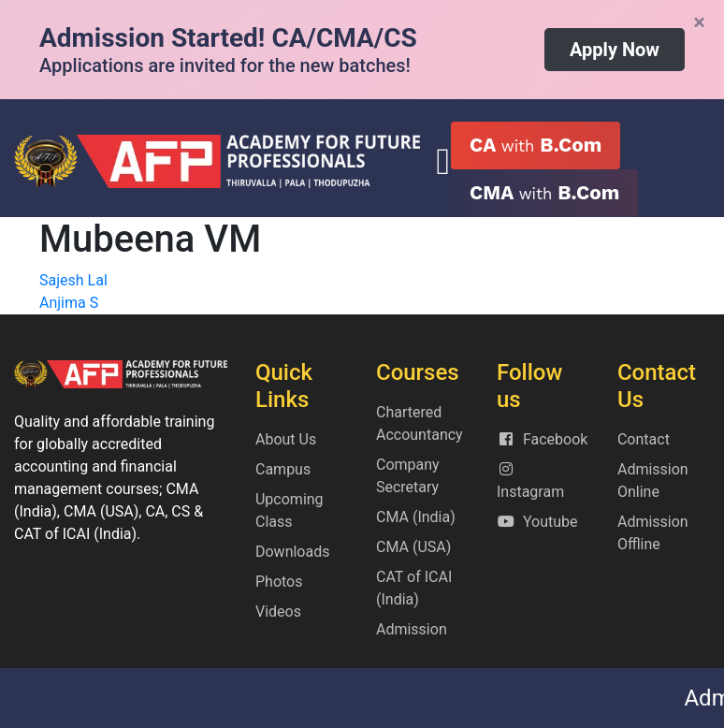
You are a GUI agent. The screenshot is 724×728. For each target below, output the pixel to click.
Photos (279, 582)
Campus (283, 469)
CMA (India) (416, 517)
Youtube (537, 522)
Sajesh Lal (73, 280)
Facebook (542, 439)
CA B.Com (536, 145)
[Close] (699, 22)
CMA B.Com (544, 193)
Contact (644, 439)
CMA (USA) (413, 547)
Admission (412, 629)
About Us (286, 439)
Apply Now (615, 50)
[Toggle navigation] (443, 162)
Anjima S (69, 303)
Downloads (292, 552)
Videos (278, 612)
